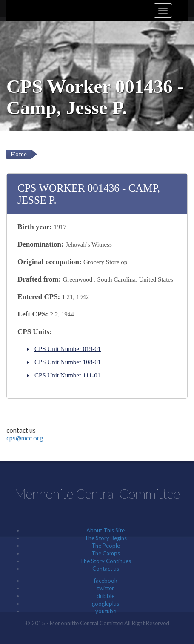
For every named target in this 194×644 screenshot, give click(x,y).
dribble (106, 596)
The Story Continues (106, 561)
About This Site (106, 530)
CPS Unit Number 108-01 (68, 362)
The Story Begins (106, 538)
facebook (106, 581)
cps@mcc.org (25, 438)
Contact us (106, 569)
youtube (106, 611)
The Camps (106, 553)
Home (19, 154)
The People (106, 546)
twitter (106, 588)
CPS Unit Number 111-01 (67, 375)
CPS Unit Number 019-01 (68, 349)
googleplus (106, 604)
